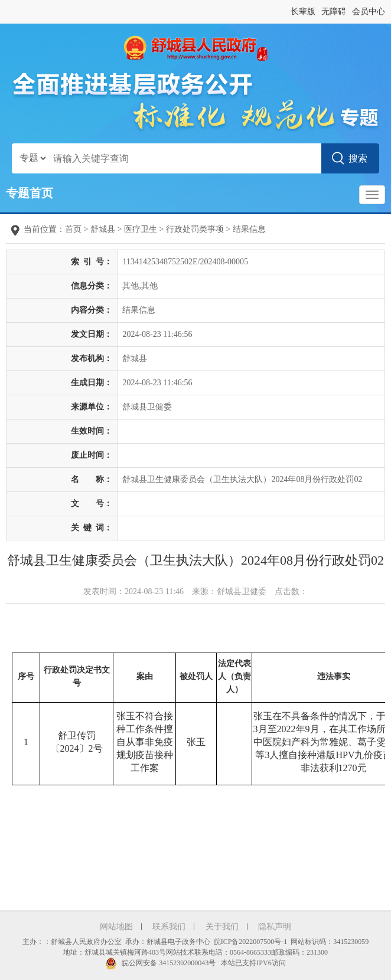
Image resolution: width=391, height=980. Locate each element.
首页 (73, 229)
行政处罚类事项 (195, 229)
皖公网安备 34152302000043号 (160, 963)
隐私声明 (275, 927)
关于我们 (222, 927)
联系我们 (169, 927)
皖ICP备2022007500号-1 (251, 942)
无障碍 (334, 12)
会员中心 (369, 12)
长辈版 (303, 12)
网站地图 (116, 927)
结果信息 (249, 229)
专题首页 (30, 193)
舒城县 (103, 229)
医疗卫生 (141, 229)
